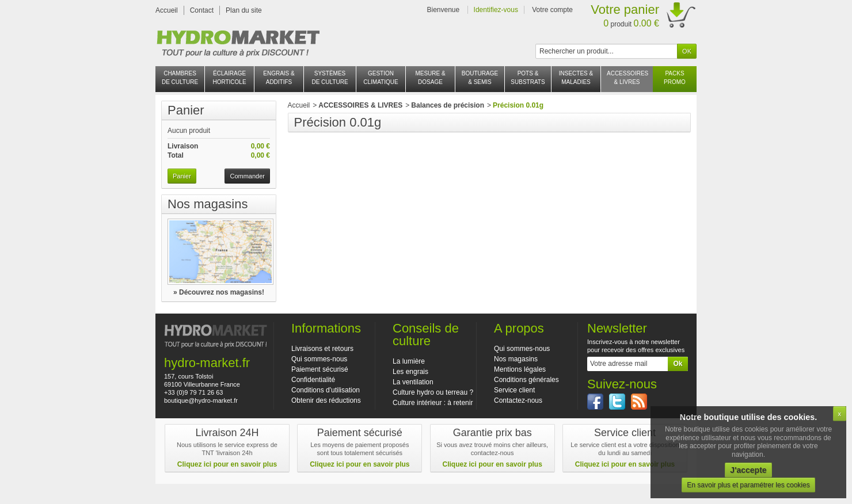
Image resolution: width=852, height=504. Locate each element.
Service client (514, 390)
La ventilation (413, 382)
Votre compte (552, 10)
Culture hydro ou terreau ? (433, 392)
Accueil (167, 10)
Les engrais (410, 372)
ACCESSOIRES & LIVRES (360, 105)
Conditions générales (526, 380)
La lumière (409, 361)
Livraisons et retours (322, 349)
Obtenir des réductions (326, 400)
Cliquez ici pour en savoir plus (227, 464)
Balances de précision (448, 105)
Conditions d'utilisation (326, 390)
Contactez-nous (518, 400)
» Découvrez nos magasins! (219, 292)
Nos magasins (208, 204)
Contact (202, 10)
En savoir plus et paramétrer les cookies (748, 485)
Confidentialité (313, 380)
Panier (186, 110)
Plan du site (244, 10)
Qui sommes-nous (319, 359)
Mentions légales (520, 369)
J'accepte (748, 470)
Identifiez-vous (496, 10)
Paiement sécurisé (320, 369)
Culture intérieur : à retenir (433, 403)
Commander (247, 176)
